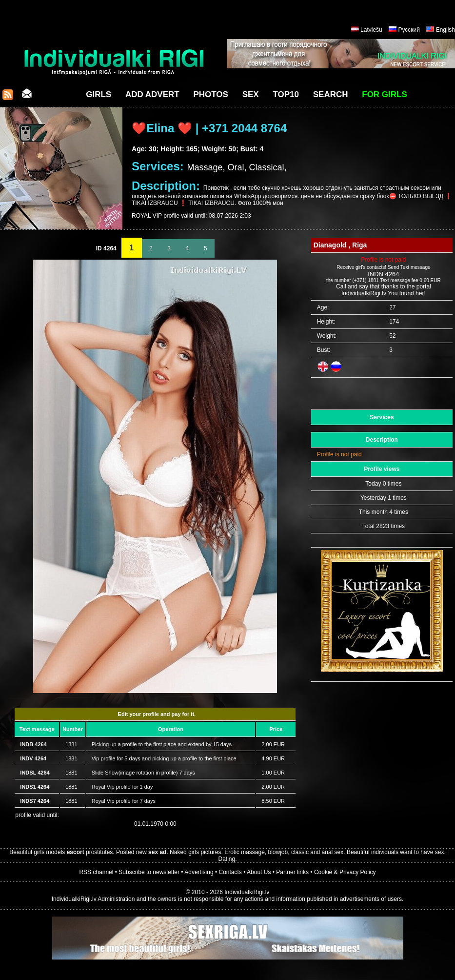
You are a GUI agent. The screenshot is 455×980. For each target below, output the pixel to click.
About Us (259, 872)
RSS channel (96, 872)
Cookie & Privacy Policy (345, 872)
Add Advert (152, 94)
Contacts (230, 872)
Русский (409, 30)
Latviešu (371, 30)
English (445, 30)
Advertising (199, 872)
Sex (251, 94)
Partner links (292, 872)
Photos (210, 94)
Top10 (286, 94)
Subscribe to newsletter (149, 872)
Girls (99, 94)
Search (331, 94)
